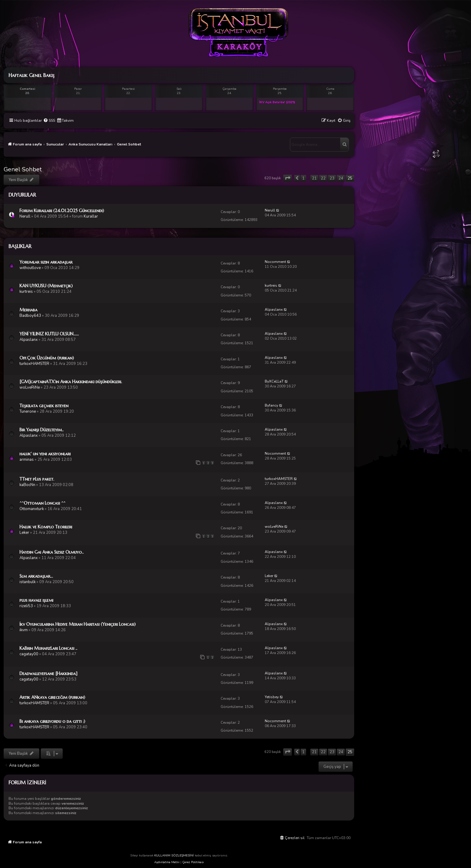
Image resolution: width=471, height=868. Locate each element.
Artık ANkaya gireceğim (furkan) (52, 697)
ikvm (24, 630)
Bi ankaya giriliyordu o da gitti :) (52, 721)
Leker (24, 533)
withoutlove (30, 268)
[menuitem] (49, 121)
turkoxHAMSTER (34, 364)
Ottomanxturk (32, 509)
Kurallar (91, 216)
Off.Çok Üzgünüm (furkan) (47, 358)
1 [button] (303, 178)
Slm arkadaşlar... (36, 576)
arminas (27, 460)
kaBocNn (27, 485)
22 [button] (323, 178)
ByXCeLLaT (274, 381)
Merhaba (28, 310)
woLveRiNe (30, 387)
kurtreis (26, 292)
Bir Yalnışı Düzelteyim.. (42, 430)
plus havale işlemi (36, 600)
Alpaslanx (274, 310)
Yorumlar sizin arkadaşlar (46, 262)
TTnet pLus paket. (37, 479)
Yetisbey (272, 697)
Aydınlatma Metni (167, 862)
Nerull (25, 216)
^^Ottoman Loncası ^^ (42, 503)
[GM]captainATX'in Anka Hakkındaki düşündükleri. (71, 382)
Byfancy (271, 405)
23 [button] (332, 178)
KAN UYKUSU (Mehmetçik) (46, 286)
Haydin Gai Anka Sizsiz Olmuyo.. (52, 552)
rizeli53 (26, 606)
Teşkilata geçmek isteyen (44, 406)
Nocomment (275, 262)
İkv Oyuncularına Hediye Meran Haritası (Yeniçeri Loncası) (78, 624)
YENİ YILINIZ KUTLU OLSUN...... (49, 334)
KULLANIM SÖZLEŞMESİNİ (174, 856)
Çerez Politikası (193, 862)
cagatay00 (29, 654)
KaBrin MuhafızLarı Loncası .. (48, 648)
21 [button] (314, 178)
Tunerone (28, 411)
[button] (288, 178)
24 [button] (341, 178)
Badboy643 (30, 316)
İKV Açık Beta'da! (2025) (277, 102)
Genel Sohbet (23, 169)
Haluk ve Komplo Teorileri (46, 527)
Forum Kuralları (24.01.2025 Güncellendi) (62, 211)
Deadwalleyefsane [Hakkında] (48, 674)
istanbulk (28, 582)
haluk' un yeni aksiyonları (45, 454)
